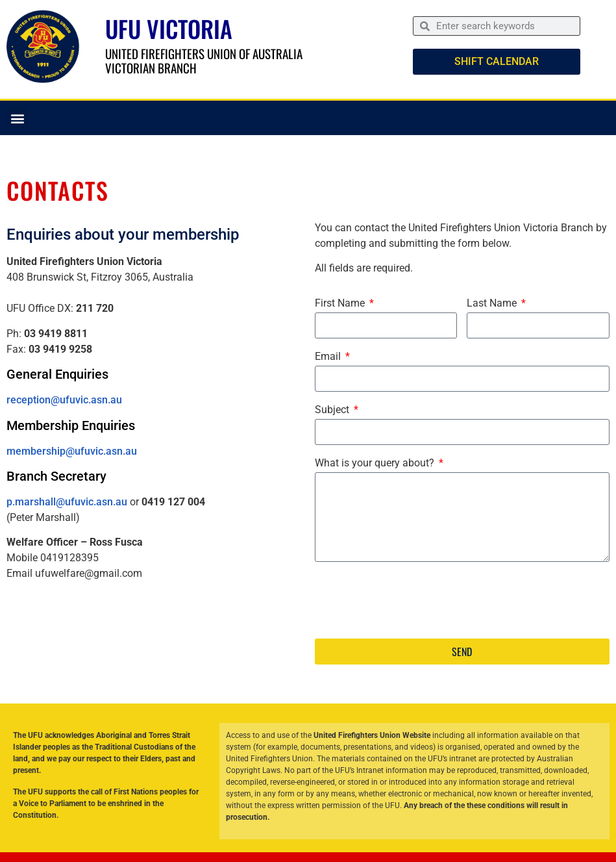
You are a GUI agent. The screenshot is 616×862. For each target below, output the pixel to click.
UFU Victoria (169, 28)
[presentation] (413, 600)
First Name (341, 304)
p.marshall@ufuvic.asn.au (67, 502)
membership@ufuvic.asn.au (72, 451)
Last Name (493, 304)
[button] (17, 118)
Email (329, 357)
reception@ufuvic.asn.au (64, 400)
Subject (333, 410)
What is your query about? (376, 463)
